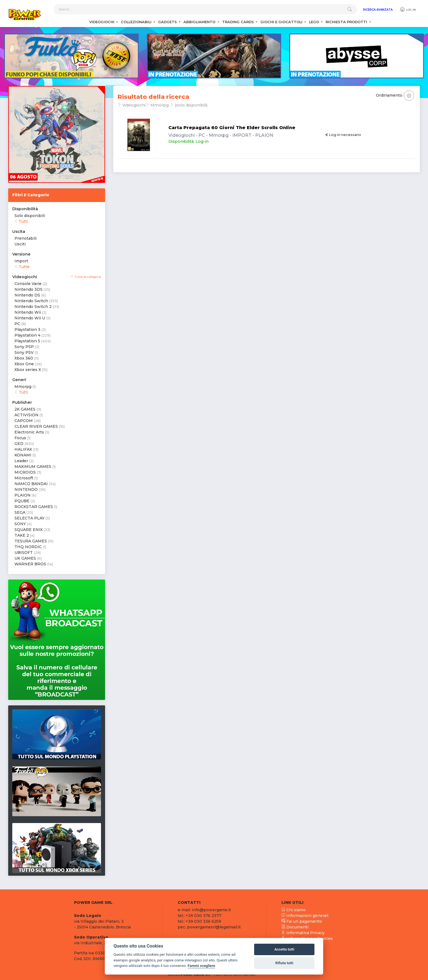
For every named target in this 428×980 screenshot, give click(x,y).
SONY (20, 524)
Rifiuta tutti (284, 963)
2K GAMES (25, 409)
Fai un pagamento (302, 921)
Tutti (21, 221)
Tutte (22, 267)
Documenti (295, 927)
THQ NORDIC (28, 547)
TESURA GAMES (31, 541)
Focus (20, 438)
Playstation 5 (27, 341)
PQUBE (22, 501)
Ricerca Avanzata (378, 10)
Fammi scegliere (201, 966)
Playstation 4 (27, 335)
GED (19, 444)
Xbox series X (28, 370)
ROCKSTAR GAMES (34, 507)
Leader (21, 461)
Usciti (20, 244)
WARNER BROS (30, 564)
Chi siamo (294, 910)
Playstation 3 (27, 329)
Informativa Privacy (303, 933)
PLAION (23, 495)
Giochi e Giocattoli (282, 22)
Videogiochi (102, 22)
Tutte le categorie (86, 277)
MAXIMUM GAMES (33, 467)
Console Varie (28, 284)
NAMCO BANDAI (31, 484)
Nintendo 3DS (29, 289)
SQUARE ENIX (29, 530)
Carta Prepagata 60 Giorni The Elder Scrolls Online (232, 128)
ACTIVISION (26, 415)
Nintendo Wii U (30, 318)
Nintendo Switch (31, 301)
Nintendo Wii (28, 312)
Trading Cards (239, 22)
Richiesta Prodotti (347, 22)
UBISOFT (24, 553)
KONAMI (23, 455)
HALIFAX (23, 449)
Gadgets (168, 22)
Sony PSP (24, 347)
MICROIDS (25, 472)
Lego (315, 22)
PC (17, 324)
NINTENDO (26, 489)
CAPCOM (24, 421)
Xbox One (24, 364)
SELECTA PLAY (29, 518)
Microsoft (24, 478)
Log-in (408, 10)
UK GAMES (25, 558)
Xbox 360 (24, 358)
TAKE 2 (22, 535)
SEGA (20, 512)
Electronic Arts (29, 432)
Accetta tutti (284, 949)
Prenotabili (26, 238)
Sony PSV (24, 352)
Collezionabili (137, 22)
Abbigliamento (200, 22)
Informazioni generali (305, 916)
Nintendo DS (27, 295)
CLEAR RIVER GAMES (36, 426)
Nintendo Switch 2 (33, 307)
